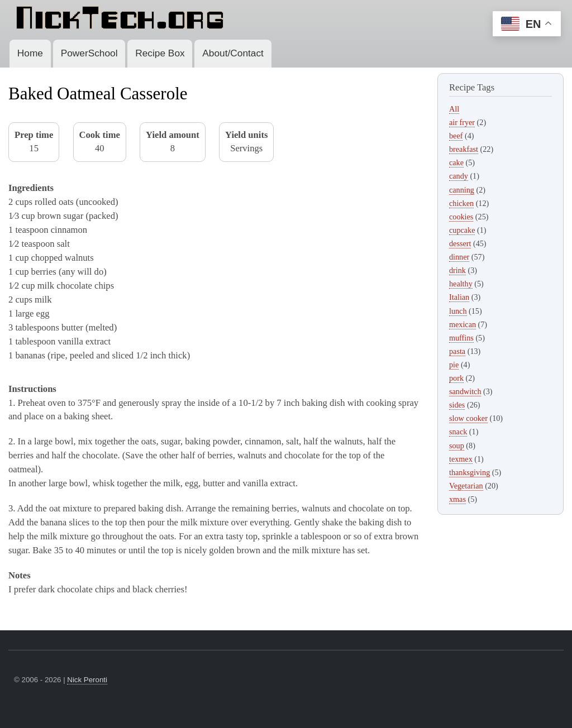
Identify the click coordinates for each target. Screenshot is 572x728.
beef (456, 136)
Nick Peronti (87, 680)
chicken (461, 203)
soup (457, 446)
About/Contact (233, 53)
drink (457, 270)
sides (457, 405)
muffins (461, 338)
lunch (458, 311)
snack (458, 432)
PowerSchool (89, 53)
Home (30, 53)
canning (462, 190)
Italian (459, 297)
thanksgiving (469, 472)
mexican (463, 324)
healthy (461, 284)
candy (459, 176)
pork (456, 378)
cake (456, 162)
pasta (457, 351)
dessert (460, 243)
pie (454, 365)
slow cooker (468, 418)
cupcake (462, 230)
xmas (457, 499)
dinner (459, 257)
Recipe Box (160, 53)
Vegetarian (466, 486)
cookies (461, 217)
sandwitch (465, 391)
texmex (461, 459)
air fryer (462, 122)
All (454, 109)
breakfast (464, 149)
